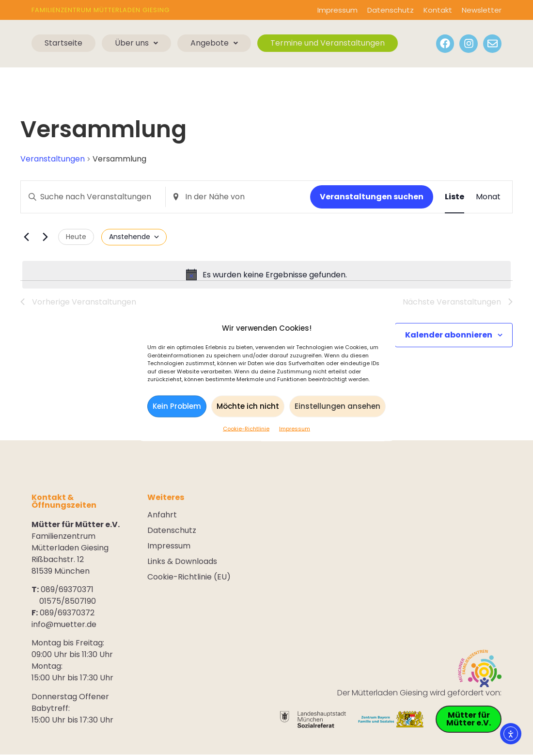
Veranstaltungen (53, 159)
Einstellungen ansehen (337, 406)
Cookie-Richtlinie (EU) (189, 578)
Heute (76, 237)
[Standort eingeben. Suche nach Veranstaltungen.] (238, 197)
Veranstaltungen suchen (372, 197)
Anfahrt (162, 516)
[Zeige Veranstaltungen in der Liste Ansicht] (455, 197)
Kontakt (438, 10)
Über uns (136, 43)
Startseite (63, 43)
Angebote (214, 43)
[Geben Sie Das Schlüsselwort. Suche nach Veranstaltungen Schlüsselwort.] (93, 197)
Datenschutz (391, 10)
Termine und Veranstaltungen (328, 43)
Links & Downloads (182, 563)
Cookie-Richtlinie (246, 428)
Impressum (295, 428)
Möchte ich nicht (248, 406)
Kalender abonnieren (449, 336)
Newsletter (482, 10)
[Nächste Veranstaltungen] (45, 237)
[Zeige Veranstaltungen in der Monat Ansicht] (488, 197)
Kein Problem (177, 406)
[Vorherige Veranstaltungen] (26, 237)
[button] (136, 43)
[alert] (266, 275)
